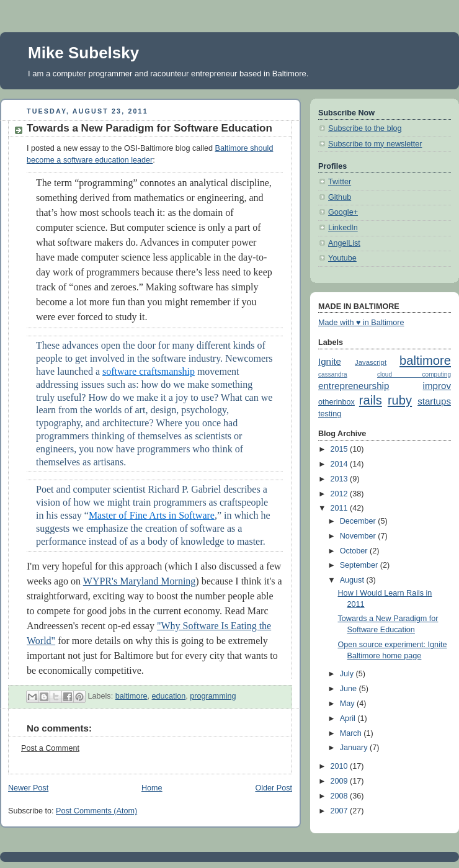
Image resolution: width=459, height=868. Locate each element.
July (348, 674)
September (360, 565)
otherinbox (336, 402)
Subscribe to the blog (365, 128)
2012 (341, 494)
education (169, 696)
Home (152, 788)
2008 (341, 796)
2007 (341, 811)
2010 (341, 766)
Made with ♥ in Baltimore (361, 323)
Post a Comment (50, 748)
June (350, 689)
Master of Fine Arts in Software (152, 515)
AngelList (344, 243)
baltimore (131, 696)
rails (371, 400)
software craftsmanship (149, 371)
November (359, 536)
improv (437, 386)
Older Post (274, 788)
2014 (341, 464)
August (353, 580)
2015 (341, 449)
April (349, 718)
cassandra (333, 374)
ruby (400, 400)
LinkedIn (343, 228)
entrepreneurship (354, 386)
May (348, 704)
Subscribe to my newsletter (375, 144)
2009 (341, 781)
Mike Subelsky (83, 53)
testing (330, 414)
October (355, 551)
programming (213, 696)
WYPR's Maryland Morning (140, 581)
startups (434, 401)
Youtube (342, 258)
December (359, 521)
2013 (341, 479)
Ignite (330, 361)
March (352, 733)
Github (340, 197)
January (355, 748)
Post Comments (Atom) (96, 811)
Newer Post (28, 788)
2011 (341, 508)
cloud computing (414, 374)
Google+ (343, 212)
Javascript (371, 362)
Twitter (340, 182)
